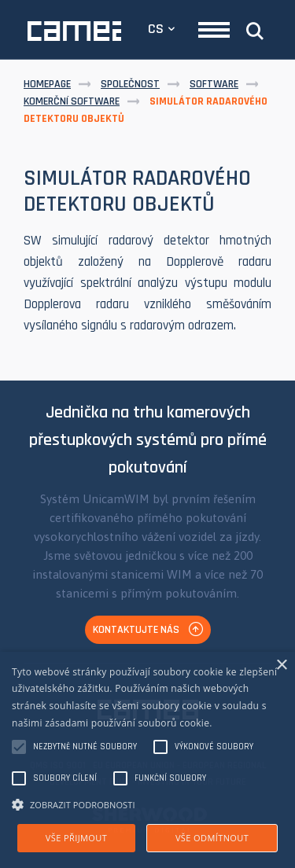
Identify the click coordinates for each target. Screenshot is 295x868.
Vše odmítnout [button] (212, 838)
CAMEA (74, 31)
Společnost (130, 84)
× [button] (281, 666)
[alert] (147, 760)
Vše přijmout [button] (76, 838)
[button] (147, 804)
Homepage (47, 84)
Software (214, 84)
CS (156, 29)
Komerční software (72, 101)
